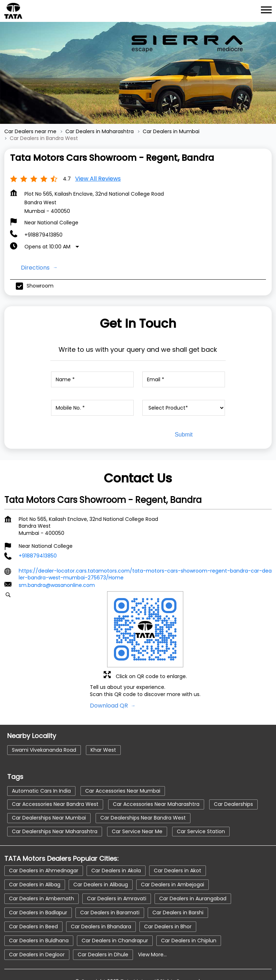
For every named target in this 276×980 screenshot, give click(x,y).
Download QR (110, 676)
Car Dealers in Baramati (110, 883)
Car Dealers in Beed (33, 897)
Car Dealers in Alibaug (101, 855)
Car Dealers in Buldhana (39, 911)
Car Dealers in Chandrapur (115, 911)
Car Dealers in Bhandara (101, 897)
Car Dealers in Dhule (103, 925)
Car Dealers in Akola (116, 841)
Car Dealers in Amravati (117, 869)
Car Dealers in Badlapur (38, 883)
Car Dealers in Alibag (35, 855)
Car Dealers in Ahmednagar (44, 841)
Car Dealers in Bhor (168, 897)
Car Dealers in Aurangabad (193, 869)
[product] (184, 378)
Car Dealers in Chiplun (189, 911)
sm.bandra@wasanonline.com (57, 555)
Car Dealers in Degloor (37, 925)
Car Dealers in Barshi (178, 883)
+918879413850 (43, 205)
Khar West (103, 720)
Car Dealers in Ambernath (42, 869)
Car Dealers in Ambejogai (172, 855)
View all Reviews (98, 149)
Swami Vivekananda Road (44, 720)
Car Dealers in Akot (178, 841)
